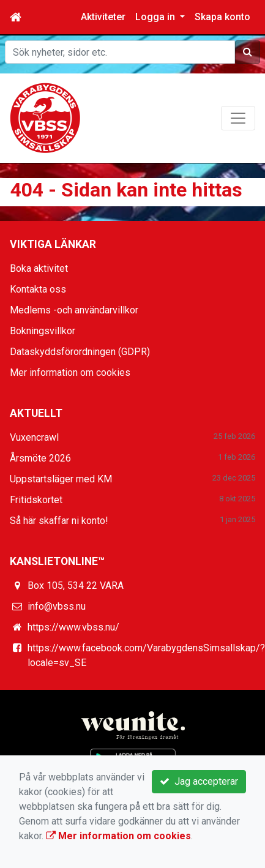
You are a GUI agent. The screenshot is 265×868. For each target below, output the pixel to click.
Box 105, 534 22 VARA (76, 586)
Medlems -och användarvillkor (74, 310)
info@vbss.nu (57, 606)
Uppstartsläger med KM (61, 479)
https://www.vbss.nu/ (73, 627)
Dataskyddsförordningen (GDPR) (80, 352)
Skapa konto (222, 17)
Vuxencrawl (34, 437)
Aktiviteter (103, 17)
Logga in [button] (156, 17)
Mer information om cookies (70, 372)
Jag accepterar (199, 781)
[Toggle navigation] (238, 118)
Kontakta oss (38, 289)
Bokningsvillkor (43, 331)
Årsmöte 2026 (40, 458)
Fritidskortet (36, 500)
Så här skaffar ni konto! (59, 521)
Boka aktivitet (39, 268)
